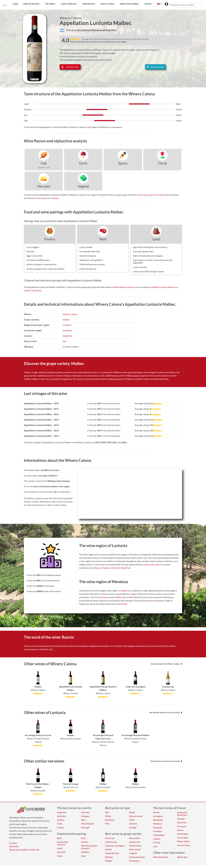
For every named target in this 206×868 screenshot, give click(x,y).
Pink (107, 824)
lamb (121, 287)
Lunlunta (67, 325)
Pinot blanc (135, 861)
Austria (61, 820)
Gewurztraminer (137, 857)
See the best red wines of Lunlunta (166, 761)
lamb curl (171, 287)
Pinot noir (110, 838)
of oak (38, 198)
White (108, 816)
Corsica (157, 842)
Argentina (67, 336)
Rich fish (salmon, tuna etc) (89, 847)
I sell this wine (70, 67)
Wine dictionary (161, 857)
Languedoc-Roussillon (183, 814)
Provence (182, 826)
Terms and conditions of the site (24, 850)
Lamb (156, 239)
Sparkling (110, 820)
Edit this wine (155, 67)
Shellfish (85, 852)
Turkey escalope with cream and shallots (45, 269)
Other (132, 820)
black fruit (126, 568)
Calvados (158, 831)
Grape (105, 597)
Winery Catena (71, 18)
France (60, 827)
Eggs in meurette (34, 256)
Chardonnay (111, 842)
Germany (86, 812)
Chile (125, 604)
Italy (83, 820)
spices (45, 198)
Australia (61, 816)
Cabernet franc (112, 853)
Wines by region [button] (31, 4)
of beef (115, 287)
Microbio (44, 186)
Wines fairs (182, 857)
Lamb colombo (140, 267)
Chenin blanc (135, 846)
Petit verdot (135, 849)
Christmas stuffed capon (38, 260)
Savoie (180, 830)
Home (15, 4)
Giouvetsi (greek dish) (143, 251)
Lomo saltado (86, 247)
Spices (123, 163)
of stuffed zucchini (157, 287)
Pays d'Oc (182, 822)
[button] (159, 4)
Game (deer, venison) (63, 843)
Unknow (133, 824)
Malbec (66, 320)
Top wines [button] (50, 4)
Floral (162, 163)
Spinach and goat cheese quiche (41, 264)
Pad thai (30, 251)
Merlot (108, 849)
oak (164, 564)
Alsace (156, 812)
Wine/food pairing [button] (129, 4)
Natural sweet (136, 816)
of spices (105, 568)
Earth (83, 163)
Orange (133, 827)
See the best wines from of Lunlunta (166, 712)
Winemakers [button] (88, 4)
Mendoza (67, 330)
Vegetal (83, 186)
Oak (44, 163)
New (131, 597)
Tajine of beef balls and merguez (148, 256)
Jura (155, 846)
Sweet (132, 812)
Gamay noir (135, 842)
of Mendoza (96, 30)
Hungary (85, 816)
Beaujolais (158, 820)
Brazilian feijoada (88, 256)
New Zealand (87, 824)
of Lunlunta (83, 30)
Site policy (14, 846)
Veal (83, 856)
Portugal (85, 827)
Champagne (159, 835)
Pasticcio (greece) (88, 269)
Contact (13, 843)
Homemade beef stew (90, 251)
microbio (160, 195)
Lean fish (61, 852)
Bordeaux (158, 824)
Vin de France (184, 845)
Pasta (60, 856)
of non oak (142, 195)
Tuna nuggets (33, 247)
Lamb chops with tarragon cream (148, 271)
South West (183, 834)
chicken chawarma (33, 290)
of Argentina (110, 30)
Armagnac (158, 816)
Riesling (109, 857)
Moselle (181, 819)
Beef (103, 239)
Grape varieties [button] (69, 4)
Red (64, 341)
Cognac (157, 839)
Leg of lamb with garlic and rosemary (150, 247)
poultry (130, 287)
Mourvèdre (135, 838)
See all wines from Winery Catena (167, 664)
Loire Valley (183, 838)
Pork (83, 838)
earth (150, 195)
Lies (148, 601)
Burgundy (158, 827)
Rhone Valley (183, 841)
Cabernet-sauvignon (115, 846)
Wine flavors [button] (107, 4)
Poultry (50, 239)
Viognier (133, 853)
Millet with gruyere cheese (92, 264)
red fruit (55, 198)
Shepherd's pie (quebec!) (91, 260)
